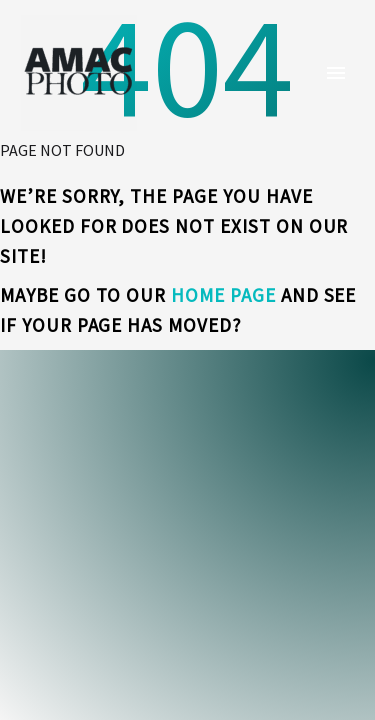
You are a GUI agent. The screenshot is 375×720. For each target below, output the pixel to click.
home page (223, 295)
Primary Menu (336, 73)
